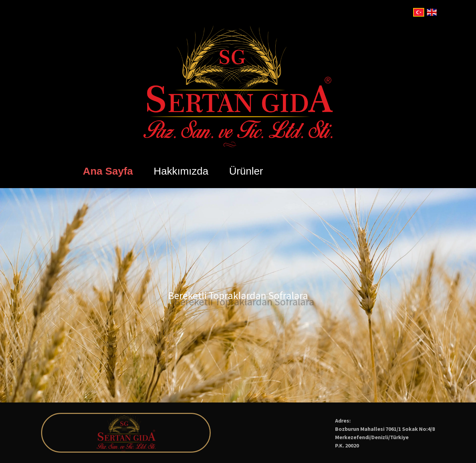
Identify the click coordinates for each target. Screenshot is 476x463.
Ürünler (246, 171)
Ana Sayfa (108, 171)
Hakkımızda (181, 171)
